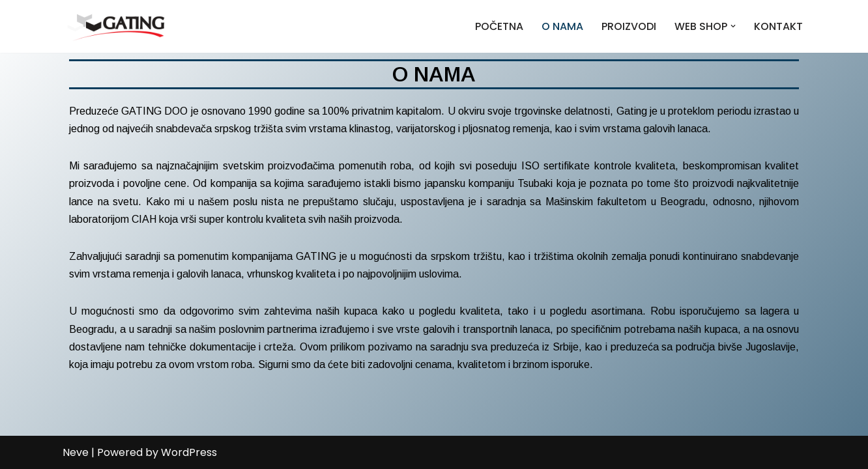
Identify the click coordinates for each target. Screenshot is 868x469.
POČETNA (499, 26)
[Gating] (116, 26)
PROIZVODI (629, 26)
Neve (76, 452)
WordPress (189, 452)
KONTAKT (778, 26)
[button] (733, 26)
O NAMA (562, 26)
